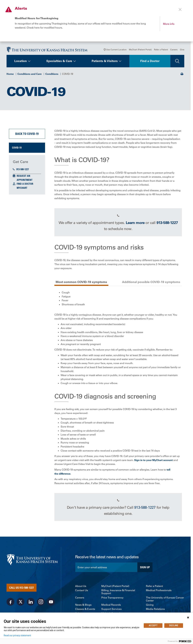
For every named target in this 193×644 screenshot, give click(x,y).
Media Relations (155, 609)
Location (21, 61)
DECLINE (174, 625)
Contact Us (82, 591)
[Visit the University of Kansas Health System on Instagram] (41, 602)
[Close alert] (180, 10)
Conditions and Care (30, 74)
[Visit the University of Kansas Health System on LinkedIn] (31, 602)
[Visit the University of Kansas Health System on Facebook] (10, 602)
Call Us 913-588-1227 (22, 588)
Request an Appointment (25, 178)
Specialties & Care (59, 61)
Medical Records (111, 605)
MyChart (22, 188)
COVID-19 (17, 148)
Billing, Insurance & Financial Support (118, 592)
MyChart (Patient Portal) (140, 50)
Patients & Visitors (105, 61)
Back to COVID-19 (27, 134)
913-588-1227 (21, 170)
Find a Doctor (150, 61)
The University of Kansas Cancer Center (165, 599)
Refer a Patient (161, 50)
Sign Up (145, 567)
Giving (150, 605)
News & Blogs (83, 605)
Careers (174, 50)
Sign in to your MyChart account (153, 460)
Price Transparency (112, 598)
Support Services (111, 609)
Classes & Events (85, 609)
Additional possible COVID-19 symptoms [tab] (151, 282)
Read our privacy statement (17, 635)
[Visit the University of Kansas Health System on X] (21, 602)
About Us (81, 586)
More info (169, 24)
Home (10, 74)
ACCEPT (153, 625)
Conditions (52, 74)
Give (182, 50)
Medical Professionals (159, 591)
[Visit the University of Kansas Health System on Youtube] (51, 602)
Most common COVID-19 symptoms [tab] (81, 282)
